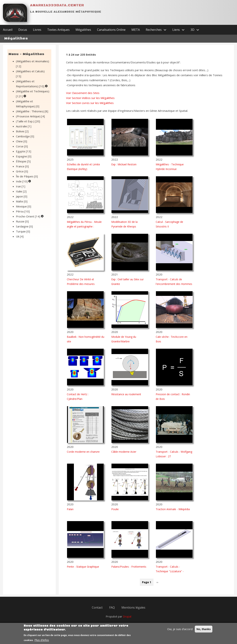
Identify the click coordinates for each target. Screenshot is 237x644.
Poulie (115, 509)
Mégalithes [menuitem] (83, 30)
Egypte (24, 151)
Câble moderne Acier (124, 452)
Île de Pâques (27, 176)
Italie (21, 191)
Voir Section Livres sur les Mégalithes (90, 103)
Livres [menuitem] (37, 30)
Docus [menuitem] (23, 30)
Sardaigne (24, 226)
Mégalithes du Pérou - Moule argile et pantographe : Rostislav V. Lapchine (84, 226)
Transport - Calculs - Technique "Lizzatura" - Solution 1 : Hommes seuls (172, 571)
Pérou (23, 211)
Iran (21, 186)
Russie (22, 221)
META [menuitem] (136, 30)
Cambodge (25, 136)
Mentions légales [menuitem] (133, 607)
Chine (21, 141)
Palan (70, 509)
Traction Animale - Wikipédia (173, 509)
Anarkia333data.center (57, 5)
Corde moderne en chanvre (83, 452)
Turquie (23, 231)
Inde (22, 181)
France (22, 166)
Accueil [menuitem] (8, 30)
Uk (20, 236)
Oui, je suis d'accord (180, 631)
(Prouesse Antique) (30, 116)
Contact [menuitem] (97, 607)
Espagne (24, 156)
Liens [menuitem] (180, 30)
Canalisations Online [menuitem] (111, 30)
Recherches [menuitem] (158, 30)
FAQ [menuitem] (112, 607)
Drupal (127, 616)
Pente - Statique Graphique (83, 567)
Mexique (24, 206)
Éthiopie (23, 161)
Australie (24, 126)
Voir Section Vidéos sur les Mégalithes (90, 98)
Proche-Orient (28, 216)
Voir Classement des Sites (83, 93)
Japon (22, 196)
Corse (22, 146)
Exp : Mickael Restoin (124, 164)
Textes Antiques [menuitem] (58, 30)
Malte (22, 201)
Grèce (22, 171)
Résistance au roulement (126, 394)
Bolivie (22, 131)
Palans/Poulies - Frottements (129, 567)
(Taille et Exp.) (28, 121)
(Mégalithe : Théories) (32, 111)
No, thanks (204, 631)
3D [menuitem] (196, 30)
